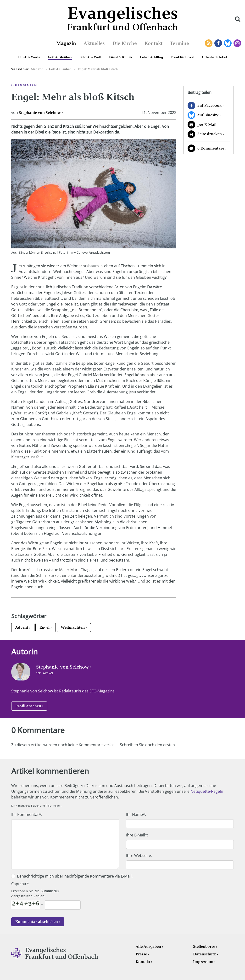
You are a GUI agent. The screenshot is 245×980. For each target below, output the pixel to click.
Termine (180, 43)
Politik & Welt (90, 57)
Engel (45, 627)
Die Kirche (125, 43)
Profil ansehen (28, 706)
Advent (22, 627)
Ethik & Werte (29, 57)
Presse (141, 954)
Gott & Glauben (60, 57)
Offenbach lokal (214, 57)
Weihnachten (73, 627)
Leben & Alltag (151, 57)
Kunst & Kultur (120, 57)
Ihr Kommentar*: (27, 814)
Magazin (66, 43)
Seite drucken (210, 134)
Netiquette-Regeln (207, 791)
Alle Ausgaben (148, 946)
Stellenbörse (204, 946)
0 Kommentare (211, 148)
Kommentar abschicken (37, 922)
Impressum (203, 962)
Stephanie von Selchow (40, 113)
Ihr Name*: (136, 814)
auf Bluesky (208, 115)
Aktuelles (94, 43)
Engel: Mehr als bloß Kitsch (98, 69)
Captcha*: (20, 884)
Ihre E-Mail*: (137, 835)
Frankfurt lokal (182, 57)
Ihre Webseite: (139, 856)
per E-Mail (207, 125)
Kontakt (153, 43)
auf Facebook (209, 105)
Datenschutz (204, 954)
